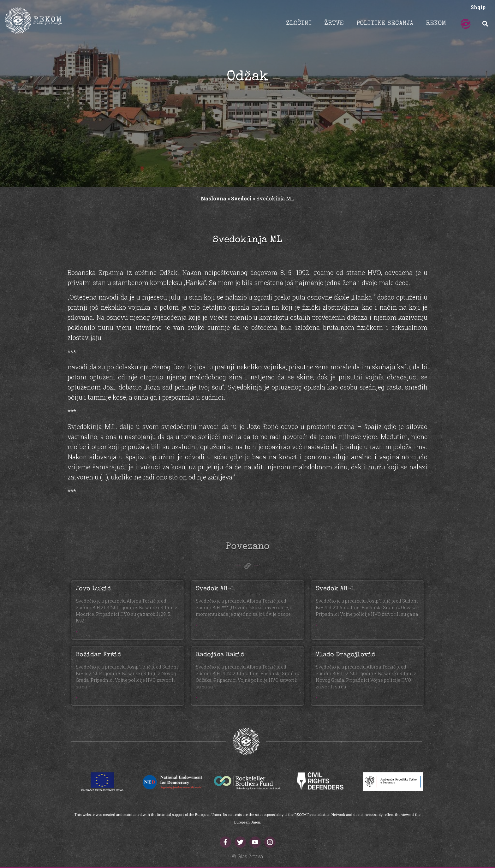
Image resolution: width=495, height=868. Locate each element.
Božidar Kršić (98, 655)
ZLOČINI (299, 24)
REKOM (436, 24)
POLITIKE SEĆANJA (385, 24)
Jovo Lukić (93, 589)
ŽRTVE (334, 24)
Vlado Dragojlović (345, 655)
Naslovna (214, 198)
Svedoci (241, 198)
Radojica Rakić (220, 655)
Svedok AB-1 (215, 589)
